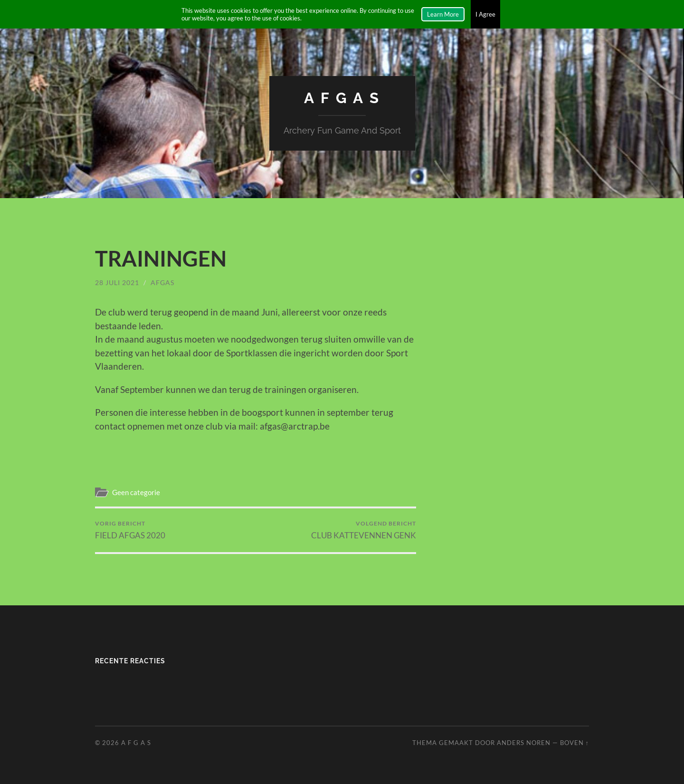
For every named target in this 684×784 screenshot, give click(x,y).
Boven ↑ (575, 743)
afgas (162, 282)
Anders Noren (524, 743)
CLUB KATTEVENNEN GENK (364, 530)
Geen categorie (136, 492)
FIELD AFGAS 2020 (130, 530)
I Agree (485, 14)
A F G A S (342, 98)
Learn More (443, 14)
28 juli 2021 (117, 282)
